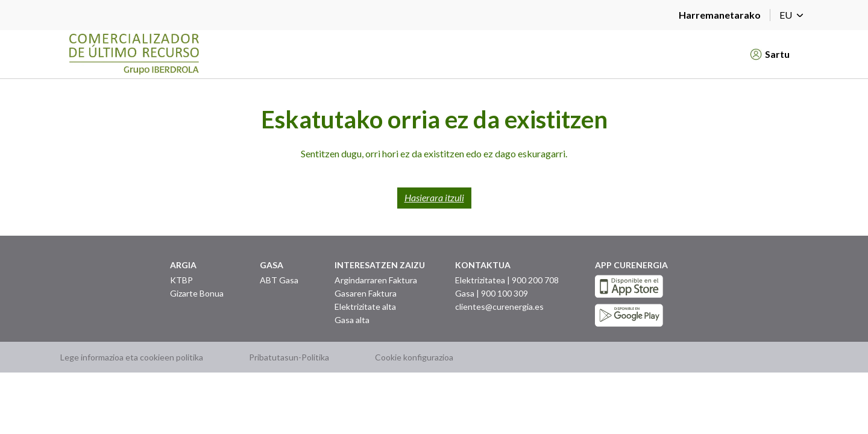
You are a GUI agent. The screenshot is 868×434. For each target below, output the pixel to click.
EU (794, 15)
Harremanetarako (720, 15)
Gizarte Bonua (197, 293)
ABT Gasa (279, 280)
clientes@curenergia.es (499, 307)
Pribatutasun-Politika (289, 357)
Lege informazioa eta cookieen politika (132, 357)
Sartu (770, 54)
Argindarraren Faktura (376, 280)
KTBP (181, 280)
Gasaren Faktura (366, 293)
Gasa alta (352, 320)
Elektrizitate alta (365, 307)
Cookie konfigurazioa (414, 357)
